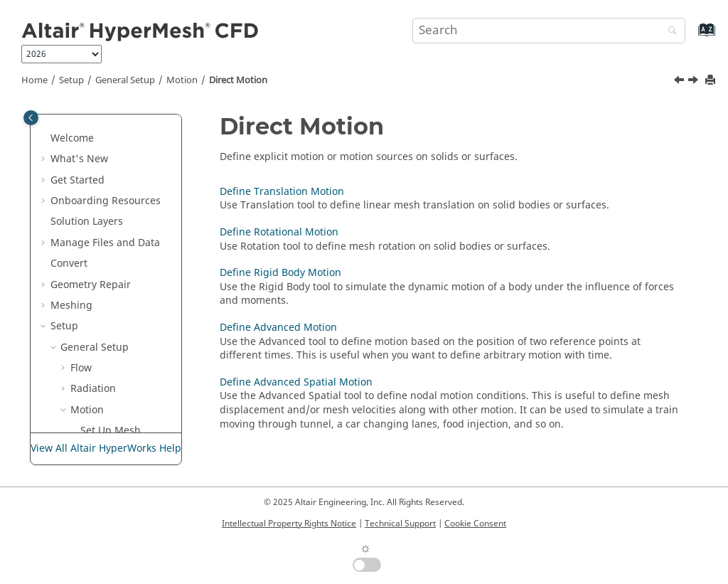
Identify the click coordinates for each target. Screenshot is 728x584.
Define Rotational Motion (132, 358)
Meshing (71, 121)
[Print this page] (712, 81)
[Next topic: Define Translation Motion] (695, 82)
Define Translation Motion (117, 317)
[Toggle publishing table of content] (31, 118)
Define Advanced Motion (131, 428)
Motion (182, 80)
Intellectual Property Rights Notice (289, 524)
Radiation (93, 205)
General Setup (125, 80)
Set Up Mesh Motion (111, 254)
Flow (81, 184)
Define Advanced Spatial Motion (296, 382)
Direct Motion (238, 80)
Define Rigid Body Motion (120, 393)
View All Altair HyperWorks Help (106, 448)
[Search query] (549, 31)
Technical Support (400, 524)
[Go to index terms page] (691, 37)
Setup (71, 80)
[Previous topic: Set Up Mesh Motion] (680, 82)
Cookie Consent (475, 524)
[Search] (669, 32)
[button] (45, 122)
